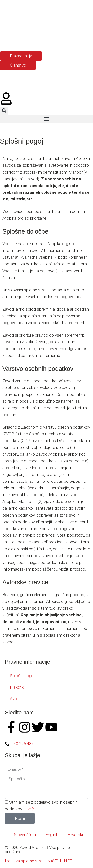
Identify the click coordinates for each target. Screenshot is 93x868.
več (31, 809)
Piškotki (17, 687)
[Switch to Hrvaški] (26, 39)
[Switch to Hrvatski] (73, 835)
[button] (4, 111)
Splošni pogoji (23, 676)
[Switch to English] (50, 835)
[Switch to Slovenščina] (7, 39)
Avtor (15, 699)
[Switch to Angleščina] (16, 39)
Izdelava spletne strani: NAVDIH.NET (39, 861)
